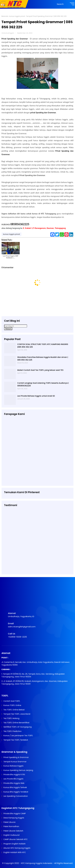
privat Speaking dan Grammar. (44, 113)
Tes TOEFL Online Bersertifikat (16, 723)
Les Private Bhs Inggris (13, 779)
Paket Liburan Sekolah (13, 831)
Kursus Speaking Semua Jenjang (18, 770)
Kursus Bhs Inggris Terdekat (16, 792)
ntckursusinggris (8, 33)
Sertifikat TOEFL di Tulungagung (18, 727)
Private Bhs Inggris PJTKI (14, 775)
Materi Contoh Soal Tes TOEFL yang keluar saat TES (40, 370)
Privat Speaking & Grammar (16, 757)
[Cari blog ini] (16, 326)
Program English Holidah (15, 844)
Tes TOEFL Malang (11, 718)
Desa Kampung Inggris (14, 818)
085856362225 (20, 224)
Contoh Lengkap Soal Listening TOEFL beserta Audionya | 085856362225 (43, 384)
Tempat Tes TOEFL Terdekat (16, 740)
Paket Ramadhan (11, 826)
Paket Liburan (10, 822)
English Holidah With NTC (15, 852)
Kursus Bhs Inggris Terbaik (15, 787)
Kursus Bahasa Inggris (13, 766)
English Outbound (11, 835)
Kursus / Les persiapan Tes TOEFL (18, 736)
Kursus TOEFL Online (12, 705)
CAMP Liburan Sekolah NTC (16, 839)
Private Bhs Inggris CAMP (15, 814)
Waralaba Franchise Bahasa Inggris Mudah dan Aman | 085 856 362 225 (43, 359)
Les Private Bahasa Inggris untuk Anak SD (36, 396)
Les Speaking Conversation (16, 796)
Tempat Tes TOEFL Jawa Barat (17, 714)
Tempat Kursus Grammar (15, 762)
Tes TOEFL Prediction (13, 731)
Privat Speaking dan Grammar (15, 39)
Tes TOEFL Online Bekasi (14, 710)
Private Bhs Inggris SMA (14, 783)
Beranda (5, 16)
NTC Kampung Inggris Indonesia (37, 863)
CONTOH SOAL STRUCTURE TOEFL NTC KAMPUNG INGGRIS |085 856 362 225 (43, 346)
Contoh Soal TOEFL (12, 701)
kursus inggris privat (17, 16)
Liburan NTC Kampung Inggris (17, 848)
